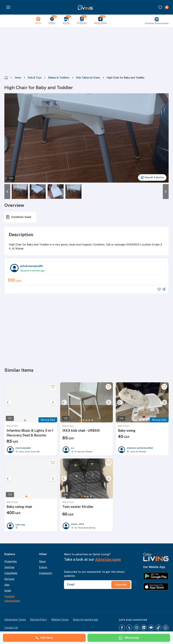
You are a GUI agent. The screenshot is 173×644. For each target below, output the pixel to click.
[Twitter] (129, 628)
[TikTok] (158, 628)
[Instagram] (137, 628)
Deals (8, 591)
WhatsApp (129, 638)
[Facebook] (122, 628)
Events (43, 567)
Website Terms (60, 620)
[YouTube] (151, 628)
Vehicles (9, 567)
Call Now (44, 638)
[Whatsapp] (166, 628)
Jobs (7, 585)
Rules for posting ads (85, 620)
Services (9, 579)
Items (18, 78)
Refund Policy (38, 620)
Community (46, 573)
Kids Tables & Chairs (88, 78)
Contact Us (11, 628)
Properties (11, 561)
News (42, 561)
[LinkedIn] (144, 628)
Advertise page (108, 559)
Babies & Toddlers (59, 78)
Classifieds (11, 573)
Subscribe (121, 585)
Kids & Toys (35, 78)
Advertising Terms (15, 620)
